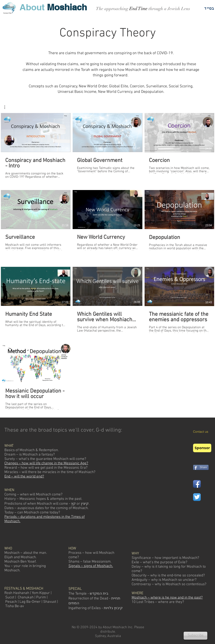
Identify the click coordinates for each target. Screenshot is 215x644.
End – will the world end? (24, 477)
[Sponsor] (202, 448)
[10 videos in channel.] (107, 261)
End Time (138, 9)
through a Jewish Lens (169, 9)
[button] (7, 107)
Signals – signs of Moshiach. (91, 566)
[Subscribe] (195, 636)
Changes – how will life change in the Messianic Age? (46, 463)
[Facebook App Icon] (197, 484)
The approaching (113, 9)
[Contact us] (204, 432)
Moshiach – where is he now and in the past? (167, 598)
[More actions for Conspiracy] (7, 107)
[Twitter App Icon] (197, 497)
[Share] (201, 467)
